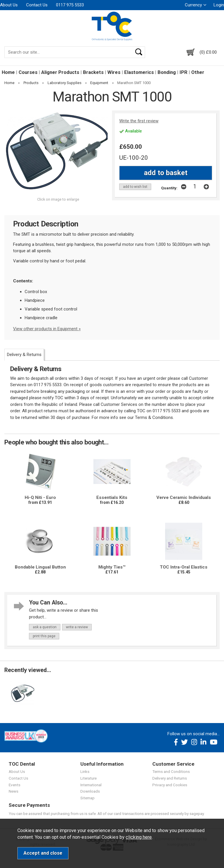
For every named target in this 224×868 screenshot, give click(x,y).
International (91, 785)
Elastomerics (139, 72)
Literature (88, 778)
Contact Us (37, 5)
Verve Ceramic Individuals (184, 497)
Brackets (93, 72)
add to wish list (135, 187)
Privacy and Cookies (170, 785)
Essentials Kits (112, 497)
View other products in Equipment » (47, 329)
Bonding (167, 72)
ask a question (45, 627)
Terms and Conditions (171, 771)
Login (219, 5)
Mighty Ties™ (112, 567)
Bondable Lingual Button (40, 567)
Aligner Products (60, 72)
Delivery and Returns (170, 778)
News (13, 791)
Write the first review (139, 121)
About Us (9, 5)
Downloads (90, 791)
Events (15, 785)
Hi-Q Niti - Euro (40, 497)
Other (198, 72)
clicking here (139, 837)
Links (85, 771)
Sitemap (87, 798)
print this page (44, 636)
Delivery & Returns (24, 355)
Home (8, 72)
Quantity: (169, 188)
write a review (77, 627)
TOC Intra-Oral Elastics (184, 567)
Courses (28, 72)
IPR (184, 72)
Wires (114, 72)
